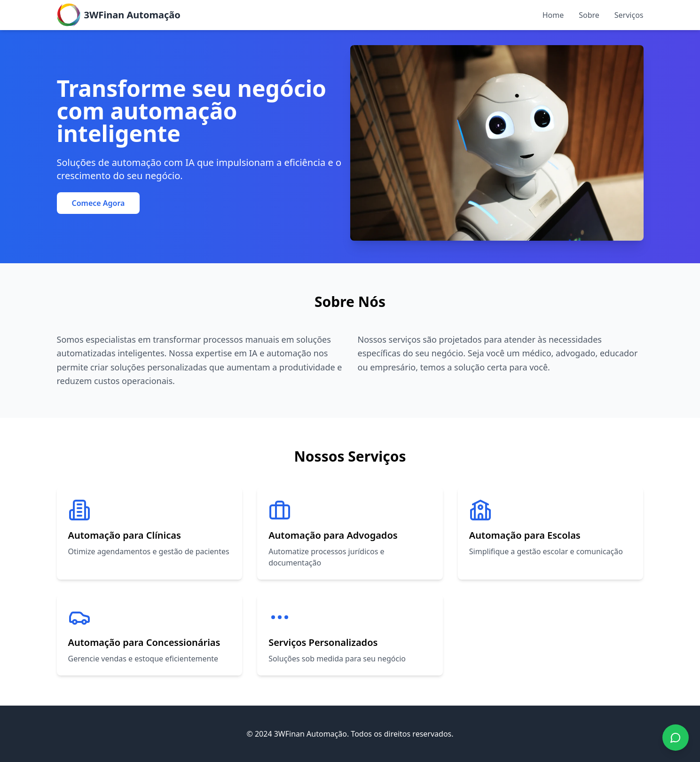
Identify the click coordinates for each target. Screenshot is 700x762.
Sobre (589, 15)
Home (553, 15)
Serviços (629, 15)
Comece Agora (98, 203)
